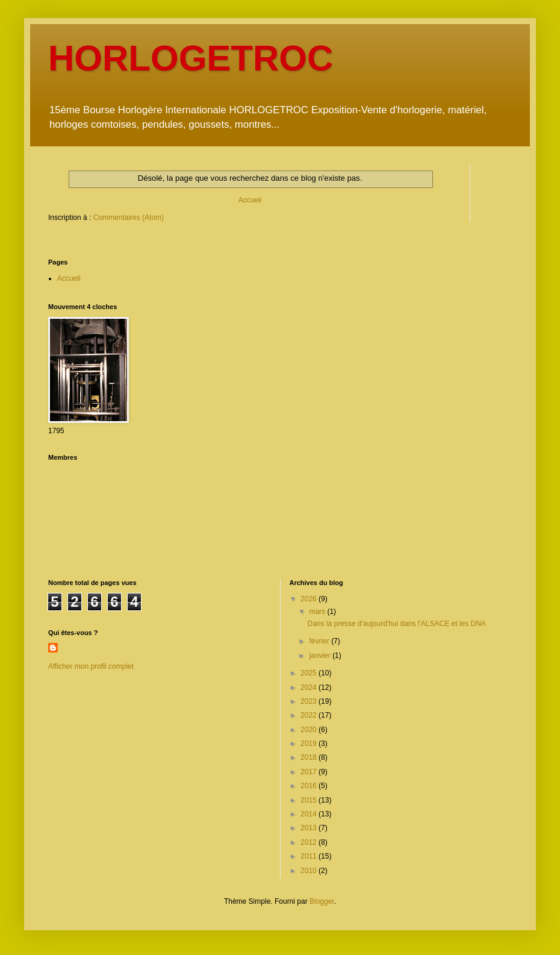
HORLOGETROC (191, 58)
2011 (310, 856)
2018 (310, 757)
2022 (310, 715)
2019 (310, 744)
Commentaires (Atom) (129, 218)
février (320, 641)
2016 (310, 786)
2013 (310, 828)
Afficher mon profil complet (91, 666)
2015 (310, 800)
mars (318, 612)
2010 (310, 871)
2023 (310, 701)
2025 (310, 673)
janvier (321, 656)
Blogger (322, 901)
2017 (310, 772)
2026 (310, 599)
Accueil (250, 200)
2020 (310, 730)
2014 (310, 814)
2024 (310, 687)
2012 (310, 842)
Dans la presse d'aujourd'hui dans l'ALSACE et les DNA (396, 624)
